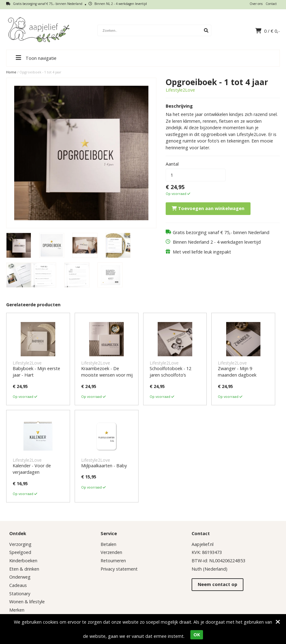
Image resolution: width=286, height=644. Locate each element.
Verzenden (111, 552)
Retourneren (113, 561)
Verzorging (20, 544)
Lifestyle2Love (180, 90)
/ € (268, 31)
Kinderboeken (23, 561)
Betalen (108, 544)
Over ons (256, 4)
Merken (17, 610)
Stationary (20, 594)
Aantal (172, 164)
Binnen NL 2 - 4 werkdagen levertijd (118, 4)
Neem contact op (218, 584)
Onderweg (20, 577)
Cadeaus (18, 585)
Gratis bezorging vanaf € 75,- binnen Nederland (44, 4)
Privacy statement (119, 569)
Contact (271, 4)
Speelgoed (20, 552)
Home (11, 72)
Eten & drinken (24, 569)
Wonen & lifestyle (27, 602)
